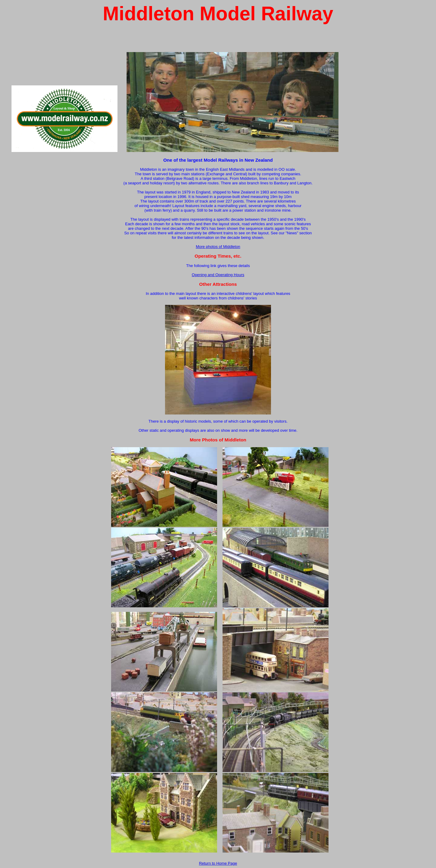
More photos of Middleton (218, 247)
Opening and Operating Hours (218, 275)
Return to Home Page (218, 863)
